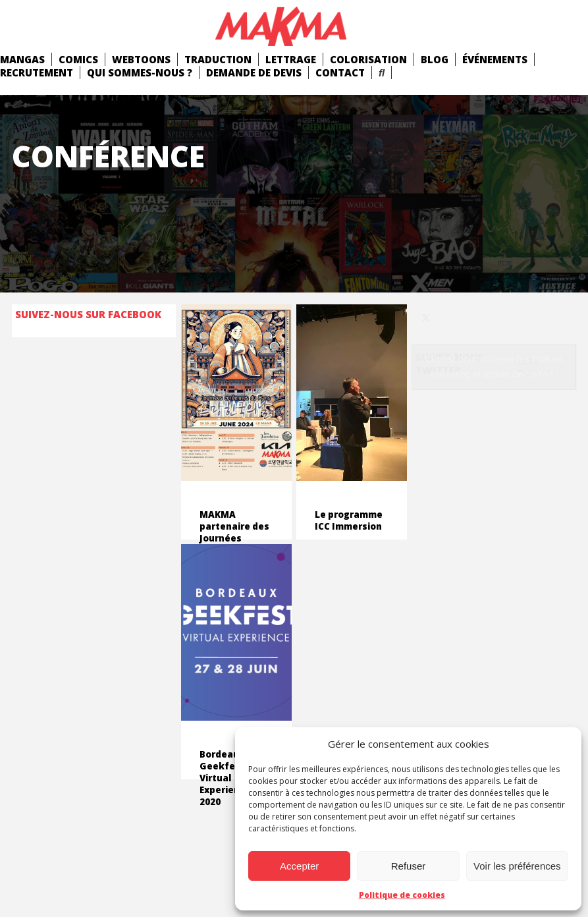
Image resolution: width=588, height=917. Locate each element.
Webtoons (141, 59)
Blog (435, 59)
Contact (340, 72)
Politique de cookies (402, 895)
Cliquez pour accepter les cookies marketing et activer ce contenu (494, 367)
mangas (22, 59)
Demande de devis (254, 72)
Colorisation (368, 59)
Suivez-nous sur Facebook (88, 314)
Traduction (218, 59)
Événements (495, 59)
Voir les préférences (517, 866)
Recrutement (37, 72)
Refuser (409, 866)
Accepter (299, 866)
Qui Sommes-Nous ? (140, 72)
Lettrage (291, 59)
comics (78, 59)
